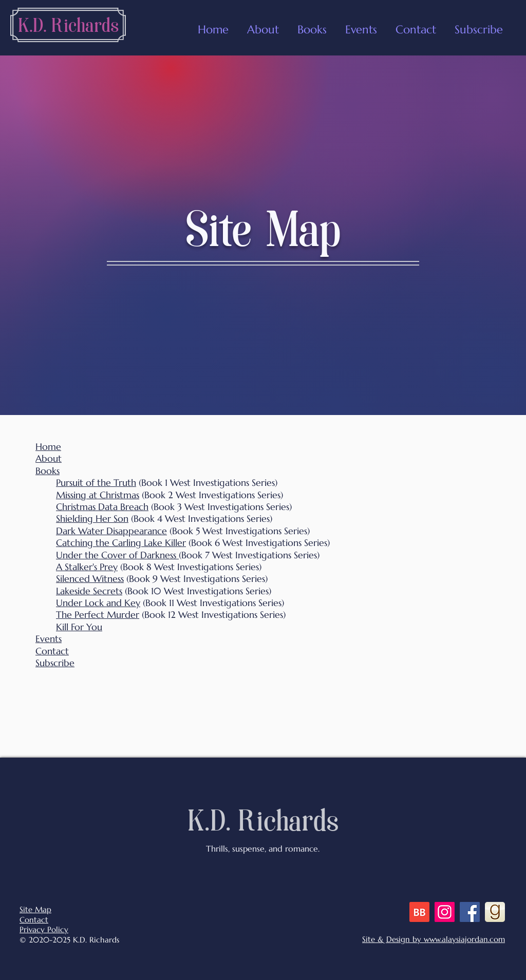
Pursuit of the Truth (96, 483)
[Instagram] (445, 912)
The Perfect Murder (98, 615)
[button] (361, 25)
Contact (52, 651)
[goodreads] (495, 912)
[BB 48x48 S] (419, 912)
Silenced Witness (90, 579)
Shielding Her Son (92, 519)
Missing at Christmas (98, 495)
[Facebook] (470, 912)
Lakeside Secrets (89, 591)
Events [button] (49, 639)
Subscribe (55, 663)
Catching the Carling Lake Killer (121, 543)
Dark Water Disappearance (111, 531)
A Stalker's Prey (87, 567)
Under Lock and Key (98, 603)
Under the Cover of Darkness (117, 555)
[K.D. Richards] (68, 27)
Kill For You (79, 627)
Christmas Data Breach (102, 507)
